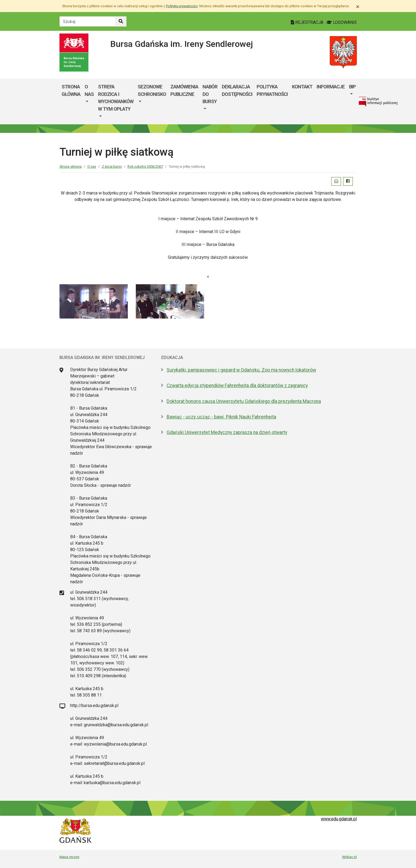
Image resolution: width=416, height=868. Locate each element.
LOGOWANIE (342, 22)
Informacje (331, 87)
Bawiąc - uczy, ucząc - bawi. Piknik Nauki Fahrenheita (221, 417)
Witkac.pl (349, 857)
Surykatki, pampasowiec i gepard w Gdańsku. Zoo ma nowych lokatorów (241, 370)
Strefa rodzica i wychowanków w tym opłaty (116, 98)
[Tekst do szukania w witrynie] (87, 21)
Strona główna (71, 90)
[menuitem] (89, 102)
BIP (352, 87)
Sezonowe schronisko (152, 90)
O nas (89, 90)
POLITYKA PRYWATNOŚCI (272, 90)
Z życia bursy (112, 167)
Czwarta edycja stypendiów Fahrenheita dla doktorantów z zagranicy (237, 386)
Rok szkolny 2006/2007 (145, 167)
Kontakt (302, 87)
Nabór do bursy (210, 94)
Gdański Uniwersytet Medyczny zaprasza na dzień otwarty (227, 432)
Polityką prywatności (182, 6)
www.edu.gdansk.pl (339, 819)
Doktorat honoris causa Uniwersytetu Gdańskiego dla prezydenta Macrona (244, 401)
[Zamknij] (358, 7)
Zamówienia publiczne (184, 90)
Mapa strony (69, 857)
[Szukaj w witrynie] (121, 21)
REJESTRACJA (308, 22)
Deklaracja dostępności (237, 90)
